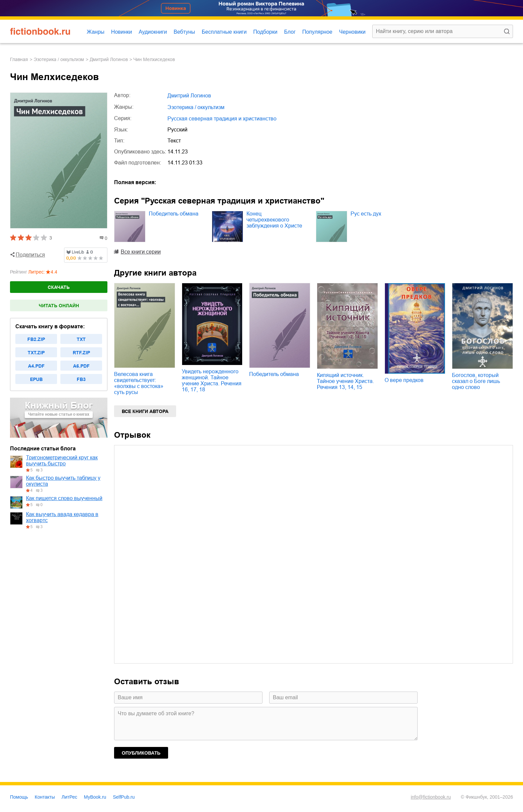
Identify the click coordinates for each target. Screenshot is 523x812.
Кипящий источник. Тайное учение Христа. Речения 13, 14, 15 (345, 381)
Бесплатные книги (224, 32)
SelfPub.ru (124, 797)
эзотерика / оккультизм (59, 59)
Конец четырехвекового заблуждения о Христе (274, 220)
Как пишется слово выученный (64, 498)
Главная (19, 59)
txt (81, 339)
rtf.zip (81, 353)
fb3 (81, 379)
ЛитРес (70, 797)
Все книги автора (145, 411)
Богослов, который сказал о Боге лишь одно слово (476, 381)
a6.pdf (81, 366)
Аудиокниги (153, 32)
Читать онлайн (59, 306)
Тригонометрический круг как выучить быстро (62, 461)
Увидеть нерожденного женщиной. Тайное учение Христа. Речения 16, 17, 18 (212, 380)
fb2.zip (36, 339)
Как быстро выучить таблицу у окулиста (63, 481)
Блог (290, 32)
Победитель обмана (174, 214)
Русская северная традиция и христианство (222, 119)
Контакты (45, 797)
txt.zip (36, 353)
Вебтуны (184, 32)
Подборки (265, 32)
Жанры (96, 32)
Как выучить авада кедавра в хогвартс (62, 517)
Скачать (59, 287)
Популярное (317, 32)
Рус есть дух (366, 214)
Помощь (19, 797)
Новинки (122, 32)
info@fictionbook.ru (431, 797)
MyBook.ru (95, 797)
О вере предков (404, 380)
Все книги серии (141, 252)
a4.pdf (36, 366)
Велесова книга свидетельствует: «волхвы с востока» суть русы (139, 383)
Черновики (352, 32)
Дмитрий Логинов (109, 59)
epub (36, 379)
